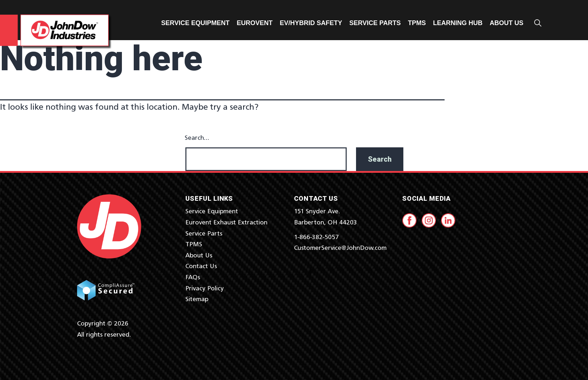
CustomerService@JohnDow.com (340, 248)
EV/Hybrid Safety (311, 23)
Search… (197, 138)
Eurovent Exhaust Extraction (226, 223)
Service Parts (375, 23)
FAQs (193, 277)
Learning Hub (458, 23)
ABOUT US (507, 23)
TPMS (417, 23)
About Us (199, 256)
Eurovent (255, 23)
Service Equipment (196, 23)
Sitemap (197, 299)
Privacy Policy (205, 289)
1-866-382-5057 (316, 237)
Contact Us (201, 266)
